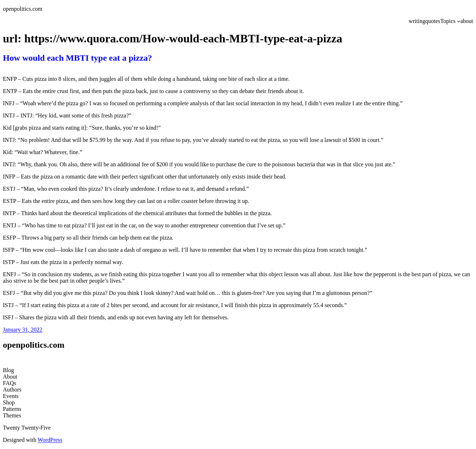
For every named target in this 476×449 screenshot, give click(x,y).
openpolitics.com (23, 9)
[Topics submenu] (459, 21)
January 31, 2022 (23, 330)
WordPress (50, 440)
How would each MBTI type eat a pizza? (77, 58)
